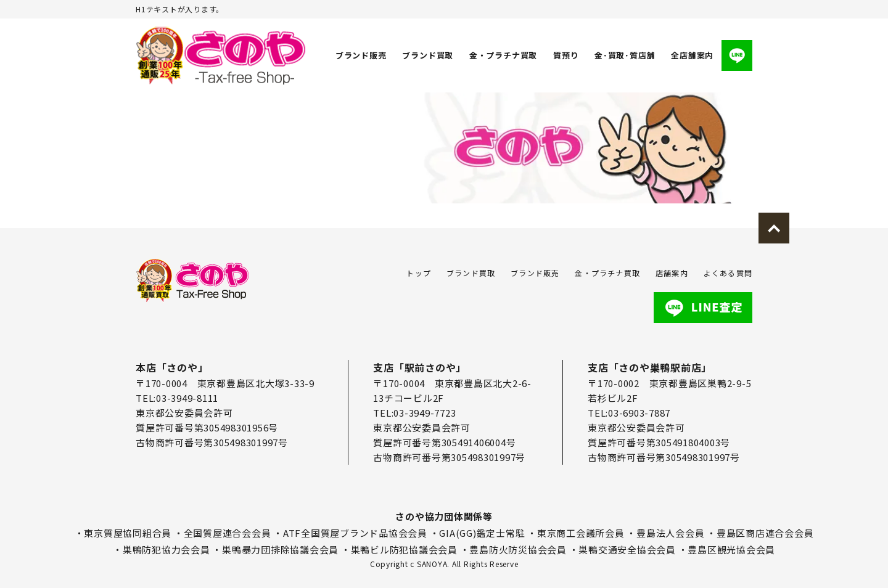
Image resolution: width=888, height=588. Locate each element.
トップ (419, 273)
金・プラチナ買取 (503, 55)
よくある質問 (728, 273)
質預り (566, 55)
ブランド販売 (361, 55)
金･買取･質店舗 (625, 55)
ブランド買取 (428, 55)
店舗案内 (672, 273)
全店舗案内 (692, 55)
